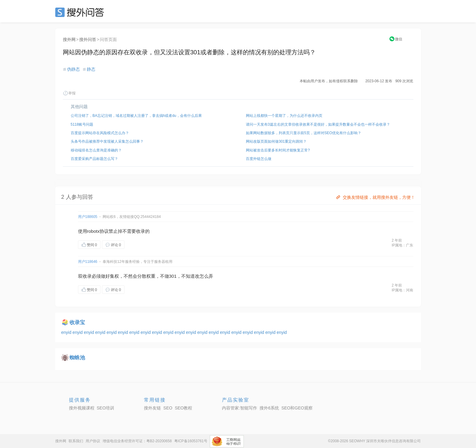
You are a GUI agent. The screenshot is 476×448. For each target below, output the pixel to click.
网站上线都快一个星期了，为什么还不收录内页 (284, 116)
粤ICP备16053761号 (191, 441)
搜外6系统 (269, 408)
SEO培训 (106, 408)
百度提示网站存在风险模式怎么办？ (100, 133)
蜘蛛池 (77, 358)
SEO (81, 12)
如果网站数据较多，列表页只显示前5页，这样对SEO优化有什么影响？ (304, 133)
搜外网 (69, 39)
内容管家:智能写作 (240, 408)
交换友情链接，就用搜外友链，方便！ (375, 197)
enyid (67, 332)
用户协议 (93, 441)
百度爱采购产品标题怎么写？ (94, 159)
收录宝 (77, 322)
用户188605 (88, 217)
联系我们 (76, 441)
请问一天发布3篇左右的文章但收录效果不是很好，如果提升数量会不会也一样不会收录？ (318, 124)
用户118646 (88, 262)
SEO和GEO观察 (297, 408)
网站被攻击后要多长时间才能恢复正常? (278, 150)
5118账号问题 (82, 124)
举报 (69, 93)
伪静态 (73, 69)
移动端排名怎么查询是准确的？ (96, 150)
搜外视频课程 (82, 408)
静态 (91, 69)
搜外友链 (152, 408)
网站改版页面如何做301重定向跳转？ (276, 141)
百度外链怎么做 (259, 159)
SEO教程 (184, 408)
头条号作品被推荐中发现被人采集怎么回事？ (107, 141)
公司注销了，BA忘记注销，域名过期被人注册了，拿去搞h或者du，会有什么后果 (136, 116)
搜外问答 (88, 39)
